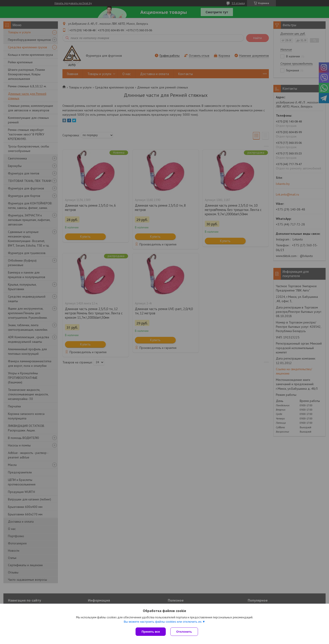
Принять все (151, 632)
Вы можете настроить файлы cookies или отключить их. (163, 622)
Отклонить (184, 632)
